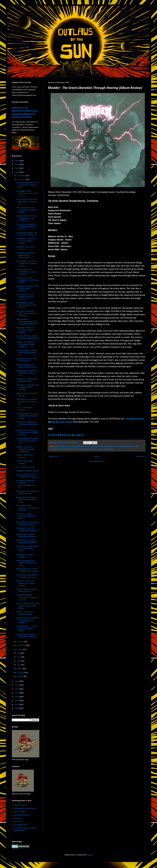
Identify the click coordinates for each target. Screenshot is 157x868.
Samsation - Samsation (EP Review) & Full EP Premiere (27, 387)
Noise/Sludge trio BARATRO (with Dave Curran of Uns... (27, 441)
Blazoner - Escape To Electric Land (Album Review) (26, 583)
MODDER (61, 449)
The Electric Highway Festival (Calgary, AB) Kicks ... (26, 516)
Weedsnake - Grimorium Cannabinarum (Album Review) (27, 263)
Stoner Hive (19, 821)
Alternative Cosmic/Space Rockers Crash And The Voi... (27, 402)
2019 (17, 693)
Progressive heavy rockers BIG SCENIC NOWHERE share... (27, 500)
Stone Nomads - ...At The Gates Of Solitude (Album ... (27, 628)
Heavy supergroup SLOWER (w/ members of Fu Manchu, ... (27, 620)
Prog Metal (69, 449)
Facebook (53, 435)
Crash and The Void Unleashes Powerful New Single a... (28, 280)
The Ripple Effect (21, 825)
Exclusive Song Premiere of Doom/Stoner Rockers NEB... (27, 185)
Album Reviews (83, 447)
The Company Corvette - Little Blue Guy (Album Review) (26, 210)
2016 (17, 705)
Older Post (140, 456)
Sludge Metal (89, 449)
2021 (17, 685)
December (21, 176)
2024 (17, 168)
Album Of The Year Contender (66, 447)
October (21, 642)
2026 (17, 161)
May (19, 661)
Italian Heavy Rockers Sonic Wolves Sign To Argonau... (28, 288)
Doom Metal (108, 447)
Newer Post (53, 456)
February (21, 673)
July (19, 653)
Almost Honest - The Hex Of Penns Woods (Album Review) (28, 433)
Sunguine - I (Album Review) (28, 471)
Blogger (89, 855)
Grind (115, 447)
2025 (17, 165)
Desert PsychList (21, 805)
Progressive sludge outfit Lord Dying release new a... (27, 424)
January (20, 676)
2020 (17, 689)
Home (97, 456)
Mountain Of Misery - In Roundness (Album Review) (26, 330)
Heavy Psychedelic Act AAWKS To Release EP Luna (26, 563)
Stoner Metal (109, 449)
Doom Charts (19, 812)
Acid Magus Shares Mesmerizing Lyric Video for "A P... (27, 193)
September (22, 645)
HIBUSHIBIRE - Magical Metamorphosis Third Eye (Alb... (26, 305)
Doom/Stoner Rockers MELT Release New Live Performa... (27, 313)
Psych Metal (79, 449)
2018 (17, 697)
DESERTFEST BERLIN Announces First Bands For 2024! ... (27, 597)
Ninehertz (18, 818)
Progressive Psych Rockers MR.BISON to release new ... (27, 373)
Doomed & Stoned (22, 815)
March (20, 669)
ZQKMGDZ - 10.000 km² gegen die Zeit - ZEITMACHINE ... (26, 255)
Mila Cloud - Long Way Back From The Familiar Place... (28, 549)
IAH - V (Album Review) (26, 467)
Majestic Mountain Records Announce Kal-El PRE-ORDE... (28, 606)
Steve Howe (99, 449)
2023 (17, 172)
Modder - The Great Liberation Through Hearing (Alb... (25, 449)
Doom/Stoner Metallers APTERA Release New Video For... (26, 227)
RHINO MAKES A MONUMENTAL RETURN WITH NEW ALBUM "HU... (27, 322)
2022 (17, 681)
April (19, 665)
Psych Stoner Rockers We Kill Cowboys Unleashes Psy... (27, 202)
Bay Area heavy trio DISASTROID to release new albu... (27, 272)
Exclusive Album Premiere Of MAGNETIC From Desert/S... (27, 218)
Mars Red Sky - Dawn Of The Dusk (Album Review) (26, 241)
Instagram (79, 435)
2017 (17, 701)
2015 (17, 708)
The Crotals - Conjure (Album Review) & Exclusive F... (25, 297)
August (20, 649)
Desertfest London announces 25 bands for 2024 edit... (28, 508)
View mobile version (97, 461)
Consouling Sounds (96, 447)
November (22, 179)
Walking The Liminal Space (25, 808)
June (19, 657)
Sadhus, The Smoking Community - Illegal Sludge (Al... (25, 344)
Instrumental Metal (125, 447)
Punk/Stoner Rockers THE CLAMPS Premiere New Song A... (27, 416)
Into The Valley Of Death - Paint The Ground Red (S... (27, 353)
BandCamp (66, 435)
